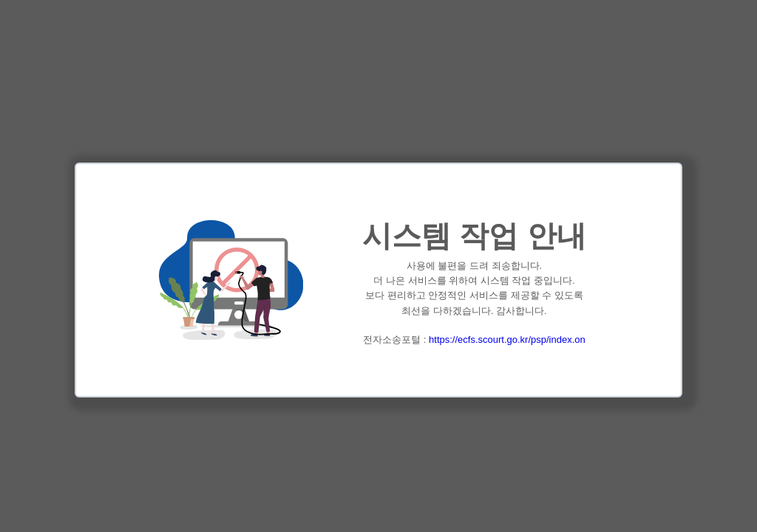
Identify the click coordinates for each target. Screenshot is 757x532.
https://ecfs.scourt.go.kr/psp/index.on (507, 340)
